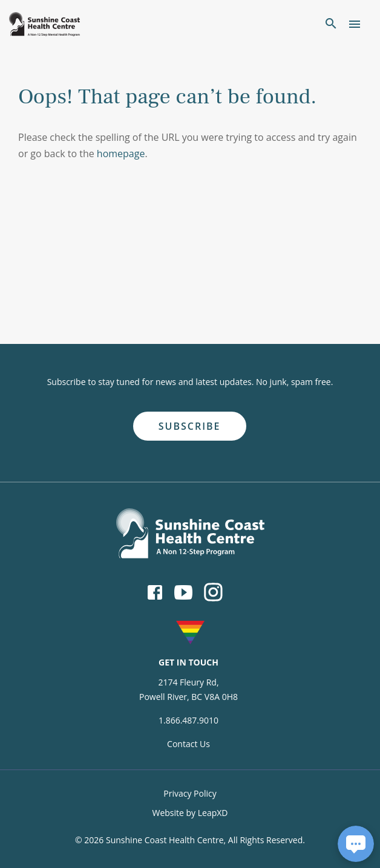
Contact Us (188, 744)
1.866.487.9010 (188, 720)
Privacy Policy (190, 793)
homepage (121, 154)
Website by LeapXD (190, 813)
